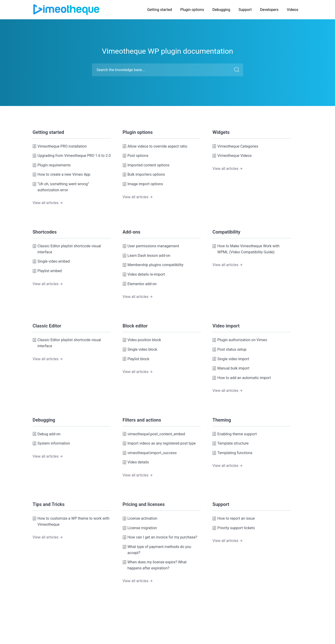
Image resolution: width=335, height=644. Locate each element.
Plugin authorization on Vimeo (240, 340)
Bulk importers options (144, 175)
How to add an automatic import (242, 378)
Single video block (140, 350)
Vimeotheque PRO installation (60, 146)
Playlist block (136, 359)
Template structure (230, 443)
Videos (293, 10)
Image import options (143, 184)
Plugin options (192, 10)
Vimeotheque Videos (232, 156)
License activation (140, 519)
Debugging (221, 10)
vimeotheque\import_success (150, 453)
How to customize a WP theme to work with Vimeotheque (71, 521)
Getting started (160, 10)
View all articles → (48, 203)
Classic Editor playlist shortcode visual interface (67, 249)
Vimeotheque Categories (235, 146)
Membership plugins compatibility (153, 265)
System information (51, 443)
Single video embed (51, 261)
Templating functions (232, 453)
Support (245, 10)
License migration (140, 528)
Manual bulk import (231, 368)
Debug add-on (47, 434)
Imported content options (146, 165)
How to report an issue (234, 519)
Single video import (231, 359)
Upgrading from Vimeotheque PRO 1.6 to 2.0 (72, 156)
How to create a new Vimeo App (61, 175)
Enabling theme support (234, 434)
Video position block (142, 340)
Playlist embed (47, 271)
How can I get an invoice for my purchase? (160, 537)
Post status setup (229, 350)
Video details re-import (144, 274)
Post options (136, 156)
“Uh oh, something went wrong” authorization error (61, 187)
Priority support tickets (234, 528)
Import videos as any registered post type (159, 443)
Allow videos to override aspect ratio (155, 146)
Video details (136, 462)
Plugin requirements (52, 165)
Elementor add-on (140, 284)
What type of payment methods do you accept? (157, 550)
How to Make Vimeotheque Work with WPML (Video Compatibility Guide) (246, 249)
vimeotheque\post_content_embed (154, 434)
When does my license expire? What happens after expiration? (155, 565)
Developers (269, 10)
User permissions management (151, 246)
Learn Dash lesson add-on (146, 256)
